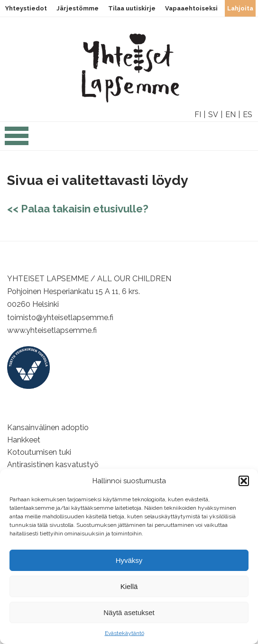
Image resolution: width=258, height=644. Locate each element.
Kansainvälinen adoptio (48, 428)
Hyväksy (129, 560)
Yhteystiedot (26, 8)
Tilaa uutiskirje (132, 8)
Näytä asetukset (129, 612)
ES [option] (248, 115)
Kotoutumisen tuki (39, 452)
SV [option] (213, 115)
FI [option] (198, 115)
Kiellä (129, 586)
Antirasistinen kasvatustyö (53, 465)
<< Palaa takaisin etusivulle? (78, 209)
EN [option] (230, 115)
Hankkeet (24, 440)
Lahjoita (240, 8)
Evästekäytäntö (124, 633)
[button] (244, 481)
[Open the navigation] (17, 141)
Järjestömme (78, 8)
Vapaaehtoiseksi (191, 8)
